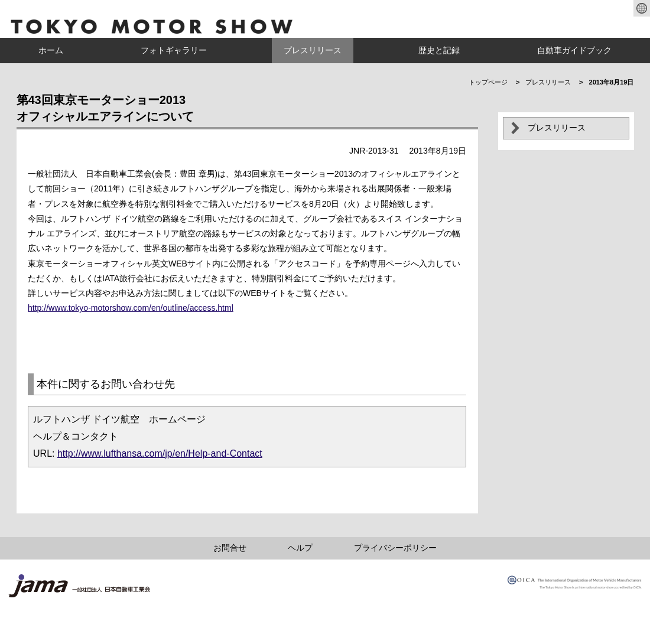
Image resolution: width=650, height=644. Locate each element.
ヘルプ (300, 548)
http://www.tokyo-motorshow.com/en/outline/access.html (131, 308)
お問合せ (230, 548)
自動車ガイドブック (574, 50)
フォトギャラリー (174, 50)
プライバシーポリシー (395, 548)
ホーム (51, 50)
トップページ (488, 82)
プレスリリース (313, 50)
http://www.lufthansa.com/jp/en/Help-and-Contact (160, 453)
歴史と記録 (439, 50)
